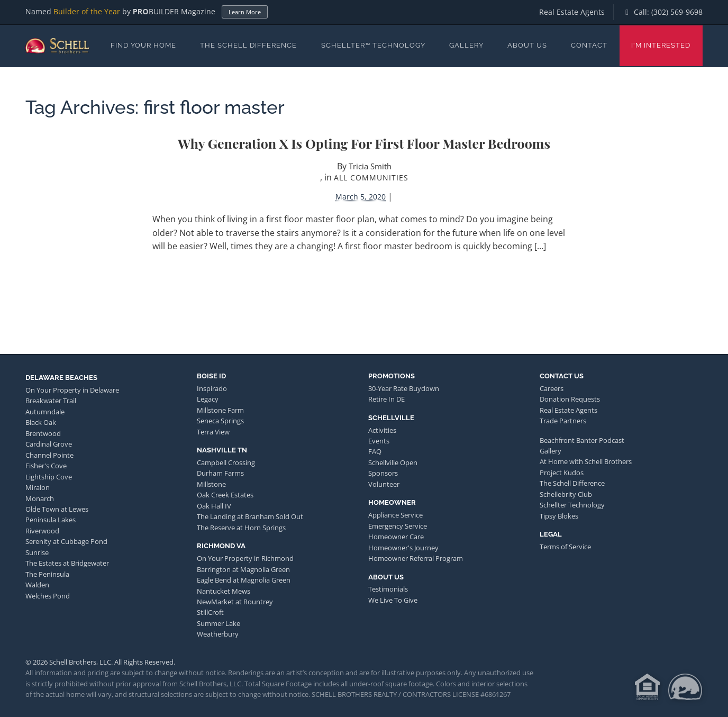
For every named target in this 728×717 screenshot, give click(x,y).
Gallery (466, 45)
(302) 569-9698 (677, 12)
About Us (527, 45)
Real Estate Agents (572, 12)
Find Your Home (143, 45)
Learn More (245, 12)
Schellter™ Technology (373, 45)
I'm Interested (661, 45)
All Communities (371, 178)
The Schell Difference (248, 45)
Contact (589, 45)
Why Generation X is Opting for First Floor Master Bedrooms (364, 143)
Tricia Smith (370, 166)
